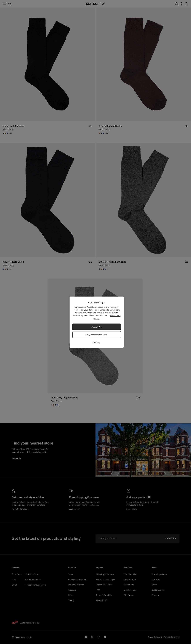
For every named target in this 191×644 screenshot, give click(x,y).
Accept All (97, 327)
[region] (97, 322)
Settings (97, 342)
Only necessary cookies (97, 335)
